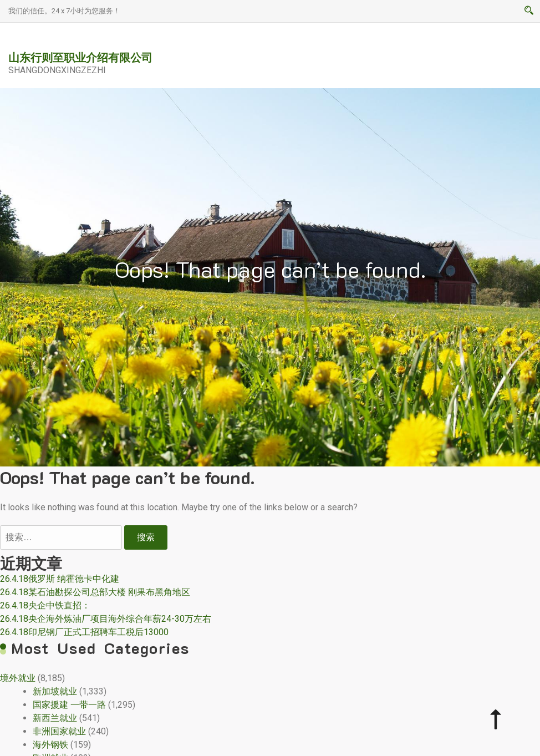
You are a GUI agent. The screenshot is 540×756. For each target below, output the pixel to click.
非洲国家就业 (59, 731)
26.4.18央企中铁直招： (45, 605)
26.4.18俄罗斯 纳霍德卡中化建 (60, 579)
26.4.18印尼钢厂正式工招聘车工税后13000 (84, 632)
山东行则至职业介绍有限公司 (80, 57)
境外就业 (18, 678)
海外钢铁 (50, 745)
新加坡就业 (55, 691)
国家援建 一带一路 (69, 705)
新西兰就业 (55, 718)
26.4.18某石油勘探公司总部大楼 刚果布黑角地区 (95, 592)
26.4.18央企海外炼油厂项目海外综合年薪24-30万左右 (106, 619)
